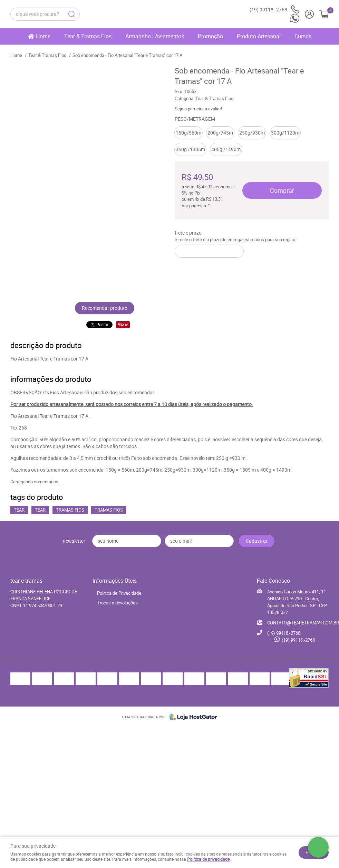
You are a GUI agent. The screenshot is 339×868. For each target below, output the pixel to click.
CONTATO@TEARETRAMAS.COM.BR (303, 623)
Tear (19, 510)
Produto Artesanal (259, 36)
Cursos (303, 36)
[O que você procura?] (71, 14)
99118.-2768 (274, 9)
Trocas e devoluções (117, 603)
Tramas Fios (70, 510)
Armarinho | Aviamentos (155, 36)
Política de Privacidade (119, 593)
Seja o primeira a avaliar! (198, 109)
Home (43, 36)
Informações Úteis (115, 581)
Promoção (210, 36)
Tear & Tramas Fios (88, 36)
